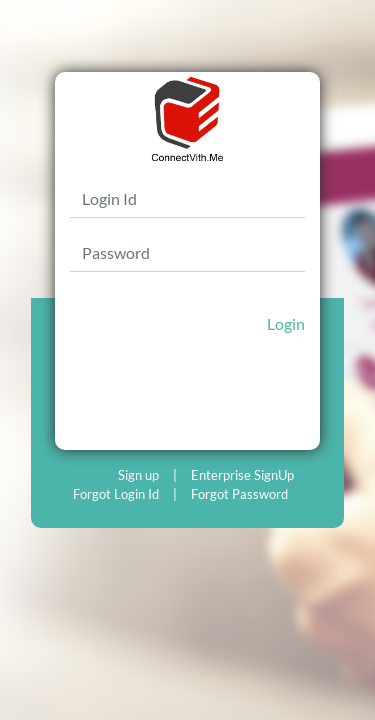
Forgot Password (239, 494)
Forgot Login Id (116, 494)
